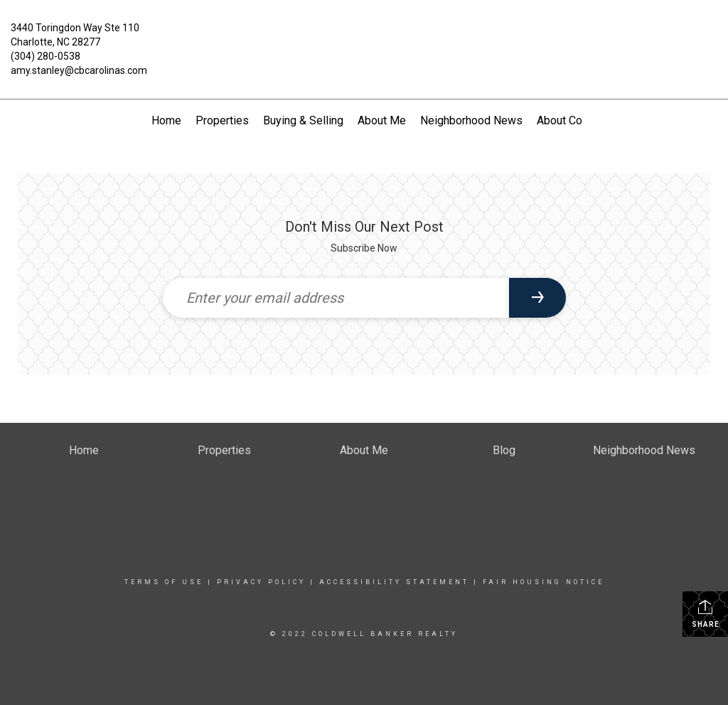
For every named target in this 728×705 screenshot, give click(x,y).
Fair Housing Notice (544, 582)
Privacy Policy (261, 582)
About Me (382, 120)
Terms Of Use (164, 582)
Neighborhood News (471, 120)
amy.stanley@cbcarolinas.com (79, 70)
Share (706, 613)
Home (166, 120)
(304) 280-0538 (45, 56)
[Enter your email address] (336, 298)
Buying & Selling (303, 120)
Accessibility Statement (394, 582)
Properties (222, 120)
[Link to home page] (364, 38)
